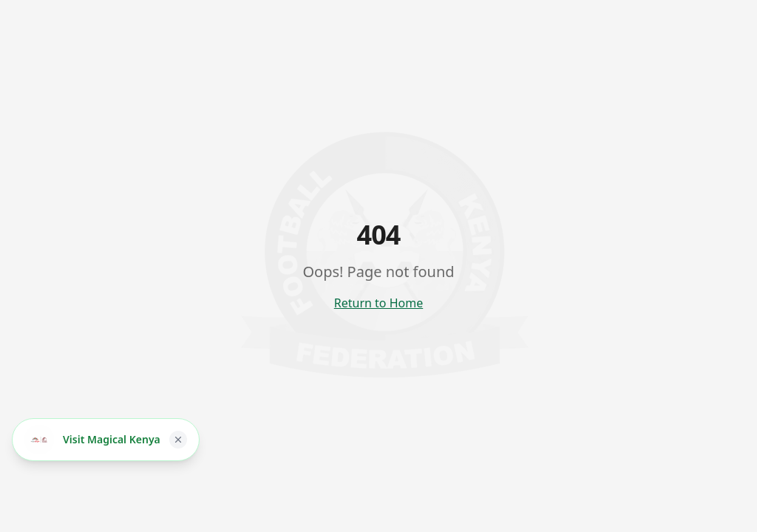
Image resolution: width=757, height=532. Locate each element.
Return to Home (378, 303)
